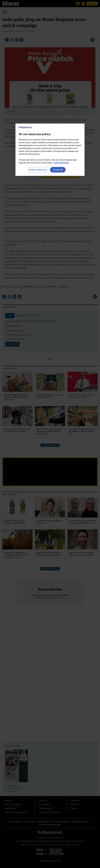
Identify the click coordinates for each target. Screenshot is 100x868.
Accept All (58, 170)
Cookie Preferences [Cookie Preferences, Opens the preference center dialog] (38, 170)
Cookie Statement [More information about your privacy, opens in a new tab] (61, 163)
